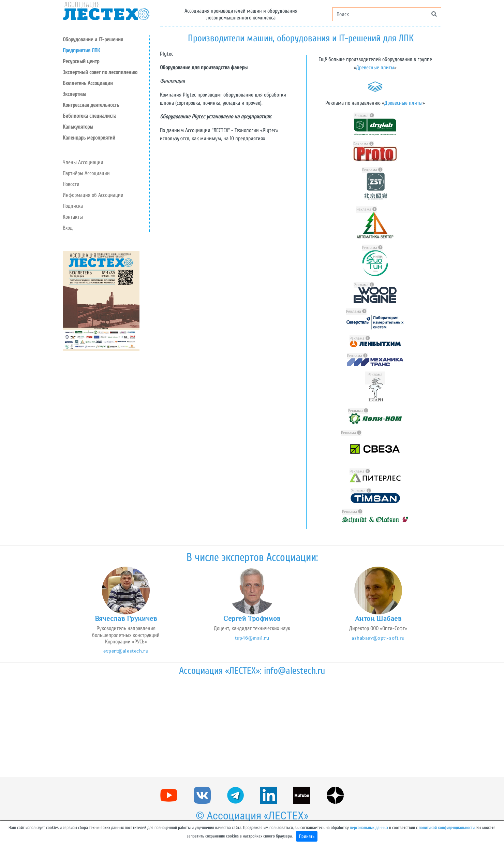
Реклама (364, 116)
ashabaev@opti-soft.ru (378, 638)
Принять (307, 836)
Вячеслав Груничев (126, 618)
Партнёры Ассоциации (86, 173)
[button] (106, 61)
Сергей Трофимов (252, 618)
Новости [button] (71, 184)
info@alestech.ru (294, 671)
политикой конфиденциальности (447, 828)
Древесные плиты (375, 68)
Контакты (73, 217)
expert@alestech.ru (126, 651)
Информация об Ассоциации (93, 195)
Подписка (73, 206)
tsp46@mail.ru (252, 638)
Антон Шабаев (378, 618)
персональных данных (369, 828)
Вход (68, 228)
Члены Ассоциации (83, 162)
